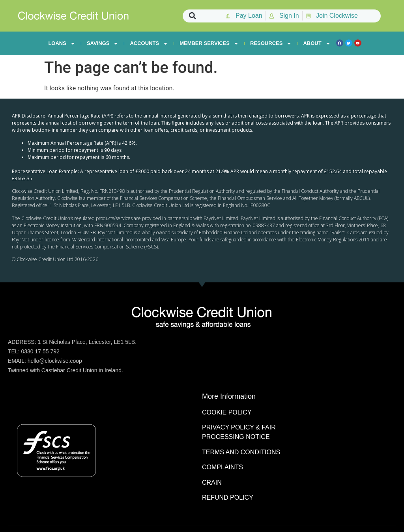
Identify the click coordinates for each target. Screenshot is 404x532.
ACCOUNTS (149, 43)
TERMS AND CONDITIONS (241, 452)
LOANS (62, 43)
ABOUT (317, 43)
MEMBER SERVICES (209, 43)
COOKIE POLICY (227, 412)
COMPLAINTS (223, 467)
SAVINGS (103, 43)
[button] (192, 16)
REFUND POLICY (228, 497)
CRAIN (212, 483)
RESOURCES (271, 43)
